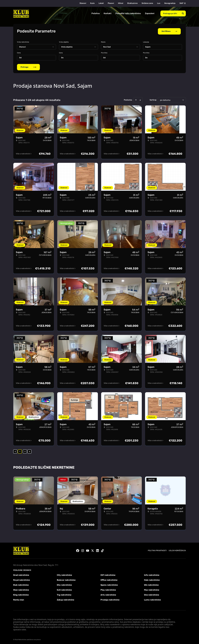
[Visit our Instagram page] (83, 550)
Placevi (111, 3)
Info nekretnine (152, 575)
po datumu (165, 100)
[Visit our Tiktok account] (102, 550)
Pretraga (28, 67)
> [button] (30, 451)
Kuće (92, 3)
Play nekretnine (108, 589)
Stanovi (83, 3)
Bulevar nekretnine (66, 579)
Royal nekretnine (22, 579)
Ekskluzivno (132, 3)
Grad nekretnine (21, 575)
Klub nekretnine (21, 584)
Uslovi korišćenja (177, 550)
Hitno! (121, 3)
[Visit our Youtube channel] (88, 550)
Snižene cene (147, 3)
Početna (96, 13)
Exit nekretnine (64, 589)
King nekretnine (21, 594)
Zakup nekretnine (65, 599)
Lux (159, 3)
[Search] (183, 13)
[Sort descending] (140, 99)
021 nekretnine (108, 575)
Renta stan (19, 599)
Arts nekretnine (108, 594)
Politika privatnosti (157, 550)
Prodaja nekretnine (110, 599)
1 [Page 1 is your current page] (20, 451)
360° (183, 3)
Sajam (148, 46)
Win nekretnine (151, 584)
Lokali (101, 3)
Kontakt (108, 13)
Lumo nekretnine (152, 599)
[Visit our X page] (93, 550)
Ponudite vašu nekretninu (128, 13)
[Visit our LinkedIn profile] (97, 550)
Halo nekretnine (152, 579)
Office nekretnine (109, 579)
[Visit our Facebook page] (78, 550)
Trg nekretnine (64, 594)
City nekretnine (64, 575)
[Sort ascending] (136, 99)
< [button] (15, 451)
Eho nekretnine (64, 584)
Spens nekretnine (109, 584)
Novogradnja (170, 3)
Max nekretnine (152, 589)
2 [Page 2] (25, 451)
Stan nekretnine (21, 589)
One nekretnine (152, 594)
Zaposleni (150, 13)
